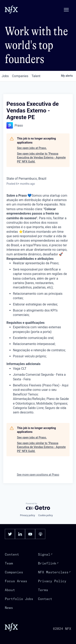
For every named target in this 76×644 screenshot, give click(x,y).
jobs (5, 76)
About (10, 590)
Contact (45, 599)
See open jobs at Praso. (32, 148)
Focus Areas (16, 581)
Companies (14, 572)
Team (9, 563)
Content (12, 554)
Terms (43, 590)
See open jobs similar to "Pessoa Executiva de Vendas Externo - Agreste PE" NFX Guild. (41, 158)
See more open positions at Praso (38, 475)
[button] (66, 10)
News (9, 608)
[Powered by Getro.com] (38, 506)
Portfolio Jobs (19, 599)
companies (20, 76)
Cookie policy (45, 515)
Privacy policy (27, 515)
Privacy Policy (52, 581)
